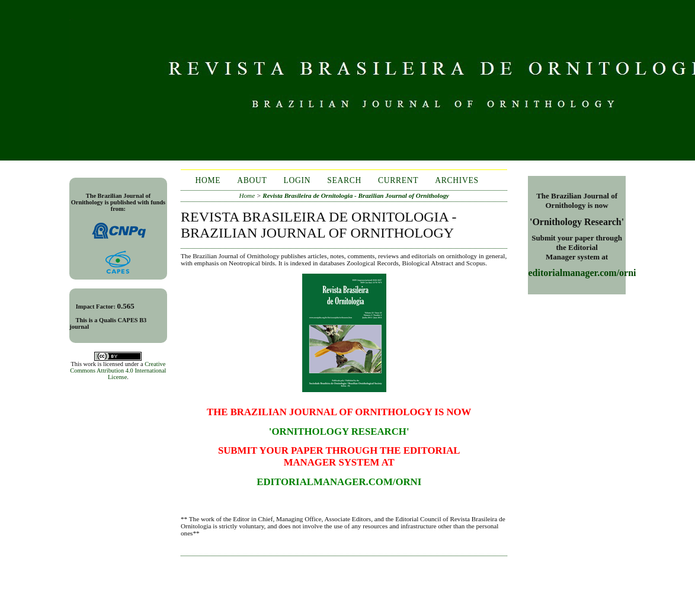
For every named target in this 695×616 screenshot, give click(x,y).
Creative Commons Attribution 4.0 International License (118, 370)
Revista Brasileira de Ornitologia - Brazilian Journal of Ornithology (356, 195)
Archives (457, 180)
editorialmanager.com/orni (582, 273)
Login (297, 180)
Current (398, 180)
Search (344, 180)
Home (208, 180)
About (252, 180)
